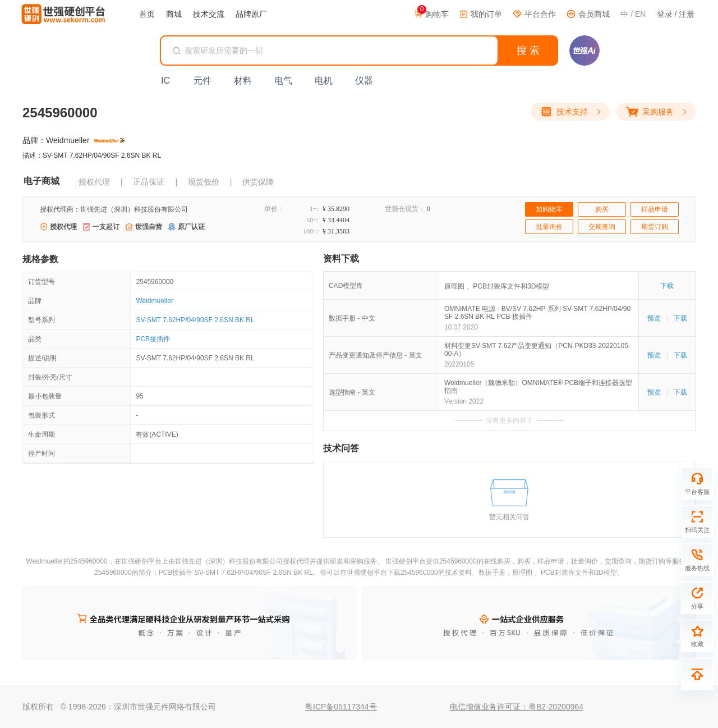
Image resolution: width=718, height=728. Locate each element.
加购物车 (549, 209)
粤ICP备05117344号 (341, 707)
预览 (654, 318)
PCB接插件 (153, 339)
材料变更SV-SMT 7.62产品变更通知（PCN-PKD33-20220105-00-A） (537, 350)
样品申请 (655, 209)
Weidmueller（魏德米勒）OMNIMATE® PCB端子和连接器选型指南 (538, 387)
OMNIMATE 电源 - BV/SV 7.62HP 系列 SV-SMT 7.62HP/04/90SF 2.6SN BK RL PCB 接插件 (537, 313)
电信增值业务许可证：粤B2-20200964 (517, 707)
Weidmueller (154, 301)
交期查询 (602, 227)
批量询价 (549, 227)
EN (640, 14)
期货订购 (655, 227)
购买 (602, 209)
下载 (667, 286)
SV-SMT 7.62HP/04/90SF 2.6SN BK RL (195, 320)
